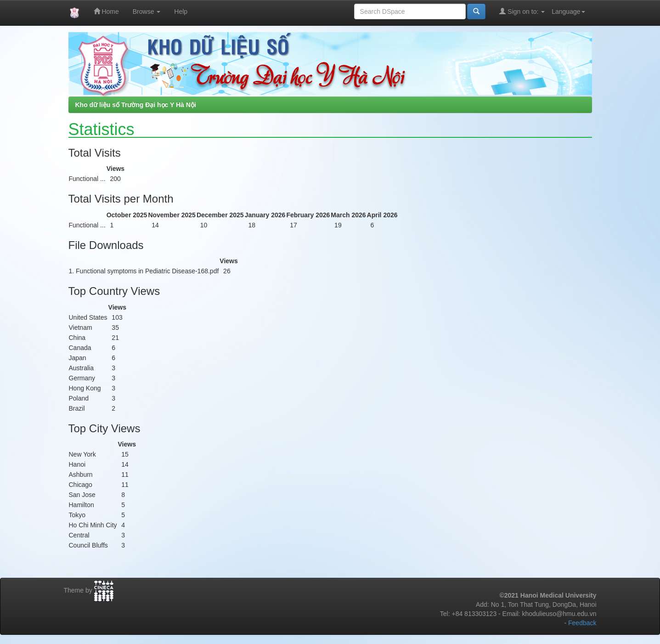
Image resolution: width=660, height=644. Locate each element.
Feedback (582, 623)
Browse (147, 11)
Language (568, 11)
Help (181, 11)
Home (106, 11)
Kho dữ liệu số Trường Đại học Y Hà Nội (136, 105)
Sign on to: (522, 11)
